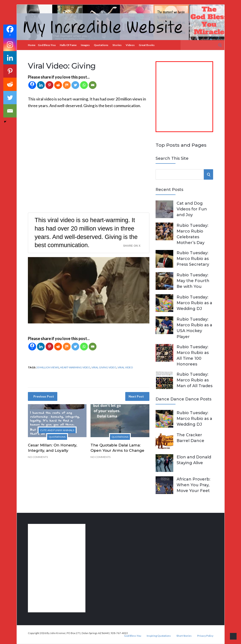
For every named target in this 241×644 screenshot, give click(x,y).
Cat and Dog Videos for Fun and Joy (192, 209)
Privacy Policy (205, 636)
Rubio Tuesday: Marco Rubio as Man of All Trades (195, 380)
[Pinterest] (49, 85)
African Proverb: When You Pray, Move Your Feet (193, 485)
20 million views (48, 367)
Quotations (101, 45)
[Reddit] (58, 85)
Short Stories (184, 636)
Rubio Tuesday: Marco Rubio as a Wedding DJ (194, 303)
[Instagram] (10, 44)
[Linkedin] (41, 85)
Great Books (147, 45)
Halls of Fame (68, 45)
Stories (117, 45)
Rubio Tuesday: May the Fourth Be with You (193, 281)
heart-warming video (75, 367)
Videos (130, 45)
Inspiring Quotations (159, 636)
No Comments (38, 457)
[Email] (93, 85)
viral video (125, 367)
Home (32, 45)
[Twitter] (75, 85)
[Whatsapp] (84, 85)
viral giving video (104, 367)
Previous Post (44, 396)
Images (85, 45)
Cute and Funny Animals (57, 430)
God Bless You (47, 45)
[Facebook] (32, 85)
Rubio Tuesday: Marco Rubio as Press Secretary (193, 259)
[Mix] (67, 85)
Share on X (132, 246)
